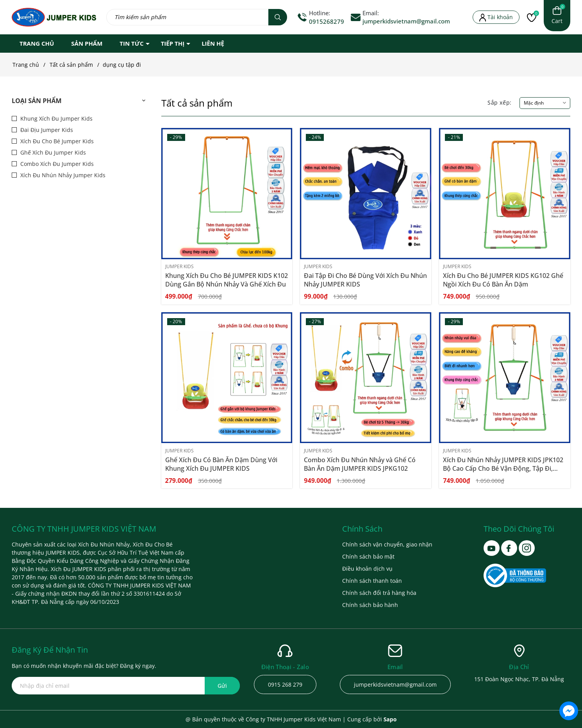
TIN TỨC (131, 43)
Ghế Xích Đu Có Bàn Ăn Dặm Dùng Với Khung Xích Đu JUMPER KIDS (221, 464)
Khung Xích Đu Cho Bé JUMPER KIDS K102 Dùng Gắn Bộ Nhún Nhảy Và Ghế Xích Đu (227, 280)
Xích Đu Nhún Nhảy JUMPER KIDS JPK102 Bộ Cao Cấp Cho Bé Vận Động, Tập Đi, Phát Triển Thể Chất (503, 468)
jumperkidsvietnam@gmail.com (406, 21)
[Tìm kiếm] (278, 17)
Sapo (390, 719)
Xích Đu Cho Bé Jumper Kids (56, 141)
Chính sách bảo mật (368, 556)
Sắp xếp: (500, 102)
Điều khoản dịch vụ (367, 569)
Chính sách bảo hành (370, 605)
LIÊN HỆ (213, 43)
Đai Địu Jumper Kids (46, 130)
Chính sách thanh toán (372, 581)
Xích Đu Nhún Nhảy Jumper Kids (62, 175)
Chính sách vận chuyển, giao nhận (387, 544)
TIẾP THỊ (173, 43)
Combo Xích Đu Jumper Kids (56, 164)
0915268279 (327, 21)
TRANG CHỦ (37, 43)
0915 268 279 (285, 684)
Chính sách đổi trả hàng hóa (379, 593)
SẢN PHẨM (87, 43)
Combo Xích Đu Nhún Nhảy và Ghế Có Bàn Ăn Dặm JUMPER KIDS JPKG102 (360, 464)
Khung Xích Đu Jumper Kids (56, 118)
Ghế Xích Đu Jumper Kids (52, 152)
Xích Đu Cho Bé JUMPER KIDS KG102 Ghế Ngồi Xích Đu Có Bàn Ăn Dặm (503, 280)
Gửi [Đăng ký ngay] (222, 686)
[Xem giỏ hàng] (557, 16)
